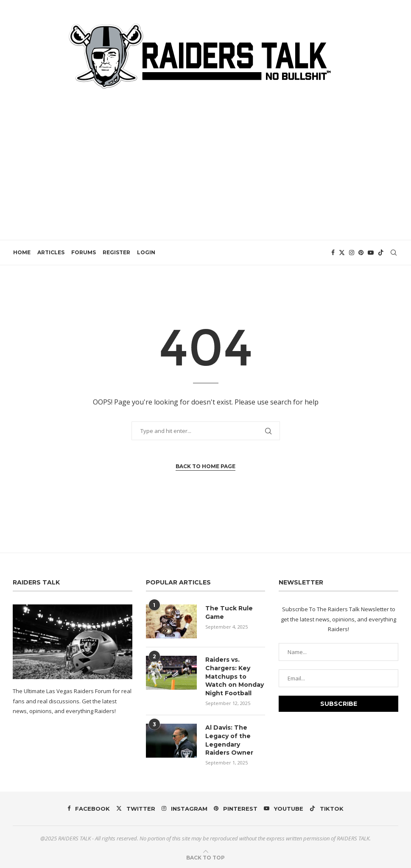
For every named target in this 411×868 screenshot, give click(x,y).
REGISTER (116, 252)
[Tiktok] (381, 253)
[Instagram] (352, 253)
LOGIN (146, 252)
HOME (21, 252)
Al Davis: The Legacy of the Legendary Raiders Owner (229, 740)
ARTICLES (50, 252)
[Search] (394, 253)
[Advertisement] (205, 159)
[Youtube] (371, 253)
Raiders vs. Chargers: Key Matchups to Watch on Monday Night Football (235, 676)
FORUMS (83, 252)
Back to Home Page (205, 466)
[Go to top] (205, 857)
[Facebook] (333, 253)
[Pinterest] (361, 253)
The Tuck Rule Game (229, 612)
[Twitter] (342, 253)
